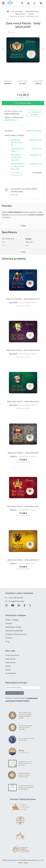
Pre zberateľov (17, 11)
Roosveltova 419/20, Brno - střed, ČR (17, 157)
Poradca (9, 638)
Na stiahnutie (11, 673)
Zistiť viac (15, 195)
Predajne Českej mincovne (16, 634)
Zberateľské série (32, 11)
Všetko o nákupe (12, 620)
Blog (7, 641)
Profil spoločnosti (12, 655)
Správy (8, 670)
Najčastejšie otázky (13, 627)
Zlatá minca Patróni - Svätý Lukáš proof (23, 560)
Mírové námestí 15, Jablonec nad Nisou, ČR (17, 166)
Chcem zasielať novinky (15, 693)
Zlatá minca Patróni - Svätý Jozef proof (23, 453)
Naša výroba (10, 659)
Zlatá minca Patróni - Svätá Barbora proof (23, 299)
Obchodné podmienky (14, 631)
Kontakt (9, 623)
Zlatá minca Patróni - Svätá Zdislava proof (23, 350)
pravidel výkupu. (11, 120)
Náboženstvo (20, 14)
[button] (5, 49)
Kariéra (8, 666)
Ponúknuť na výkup (34, 113)
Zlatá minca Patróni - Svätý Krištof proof (23, 401)
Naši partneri (10, 662)
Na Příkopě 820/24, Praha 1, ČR (17, 142)
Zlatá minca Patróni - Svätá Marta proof (23, 506)
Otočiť (12, 33)
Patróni (31, 14)
